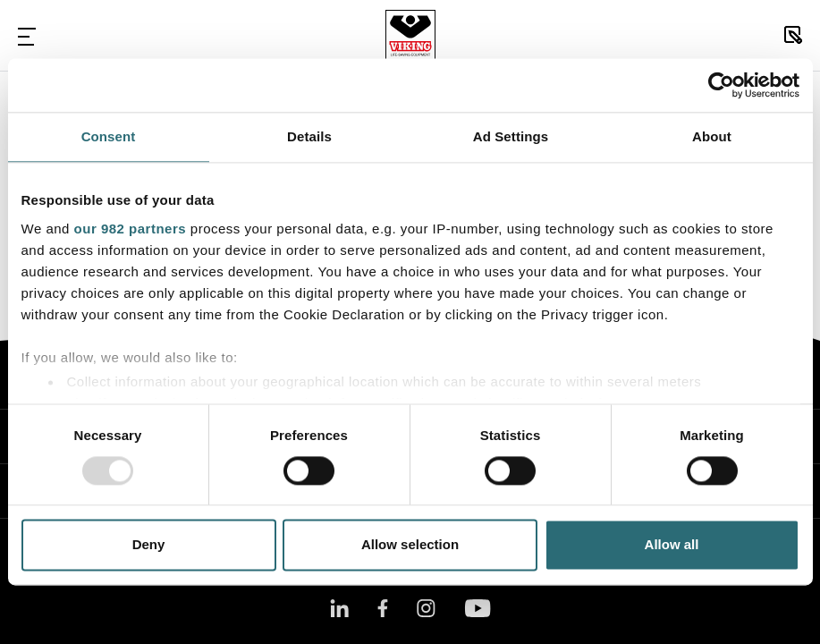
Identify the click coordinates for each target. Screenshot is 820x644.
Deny (149, 545)
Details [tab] (309, 136)
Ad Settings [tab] (511, 136)
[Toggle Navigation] (27, 36)
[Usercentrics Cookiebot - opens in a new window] (721, 85)
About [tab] (712, 136)
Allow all (672, 545)
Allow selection (410, 545)
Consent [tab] (109, 136)
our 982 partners (131, 229)
